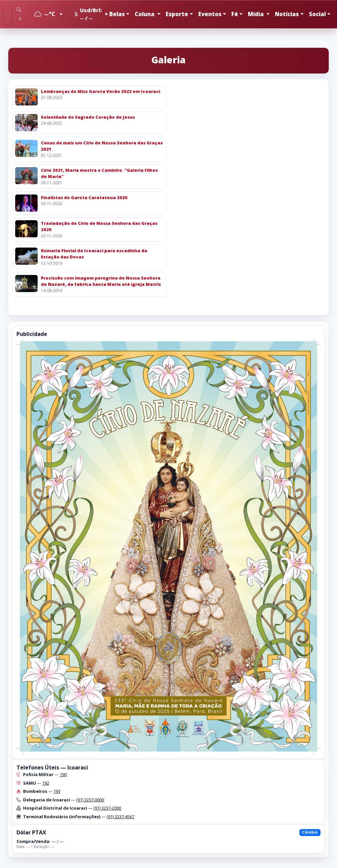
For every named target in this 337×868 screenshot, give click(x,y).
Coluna (145, 14)
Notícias (287, 14)
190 (63, 774)
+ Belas (115, 14)
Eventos (210, 14)
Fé (235, 14)
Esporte (177, 14)
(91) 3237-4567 (120, 817)
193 (57, 791)
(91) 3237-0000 (90, 800)
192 (46, 783)
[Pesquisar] (20, 19)
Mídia (256, 14)
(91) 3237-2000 (107, 808)
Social (317, 14)
